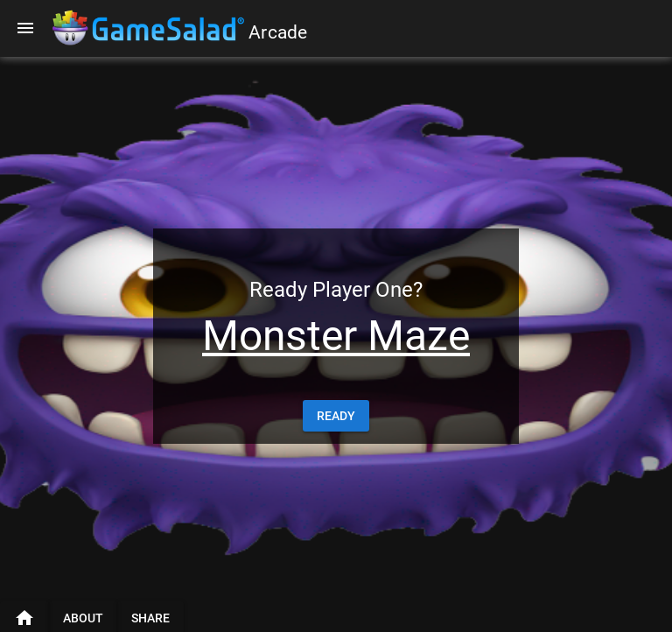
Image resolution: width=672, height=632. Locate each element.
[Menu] (25, 28)
